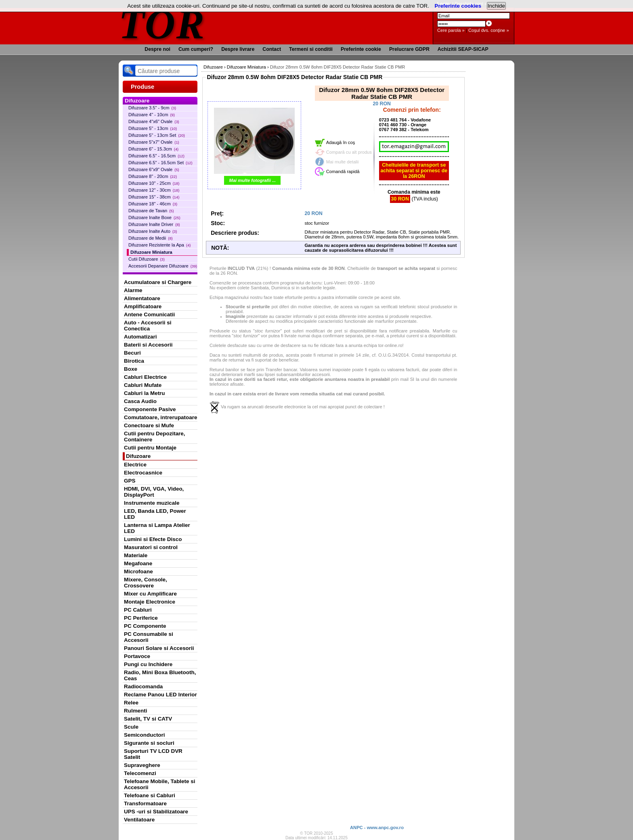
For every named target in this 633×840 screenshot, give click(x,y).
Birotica (134, 361)
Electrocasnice (143, 473)
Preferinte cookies (458, 6)
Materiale (136, 555)
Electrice (135, 465)
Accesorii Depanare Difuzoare (163, 266)
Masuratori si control (151, 547)
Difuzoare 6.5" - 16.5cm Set (160, 163)
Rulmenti (135, 711)
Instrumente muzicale (152, 503)
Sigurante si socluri (149, 743)
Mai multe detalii (343, 162)
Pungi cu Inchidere (148, 664)
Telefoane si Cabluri (150, 795)
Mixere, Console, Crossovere (146, 583)
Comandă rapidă (343, 171)
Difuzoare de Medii (151, 238)
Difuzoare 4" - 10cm (152, 115)
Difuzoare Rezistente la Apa (159, 245)
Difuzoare (138, 456)
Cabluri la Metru (145, 393)
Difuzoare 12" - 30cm (154, 190)
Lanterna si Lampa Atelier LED (157, 528)
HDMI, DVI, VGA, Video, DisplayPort (154, 492)
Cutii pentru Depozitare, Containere (155, 437)
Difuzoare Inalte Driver (154, 224)
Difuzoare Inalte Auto (153, 231)
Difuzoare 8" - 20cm (153, 176)
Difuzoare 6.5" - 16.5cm (156, 156)
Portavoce (137, 656)
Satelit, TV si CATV (148, 719)
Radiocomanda (143, 686)
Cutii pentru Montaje (150, 448)
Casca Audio (140, 401)
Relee (131, 703)
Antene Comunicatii (149, 314)
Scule (131, 727)
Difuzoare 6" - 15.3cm (153, 149)
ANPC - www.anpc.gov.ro (377, 827)
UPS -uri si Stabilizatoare (156, 812)
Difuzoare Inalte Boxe (154, 217)
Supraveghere (142, 765)
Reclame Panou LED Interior (160, 695)
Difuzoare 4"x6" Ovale (154, 121)
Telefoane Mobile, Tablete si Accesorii (159, 784)
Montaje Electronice (150, 602)
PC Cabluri (138, 610)
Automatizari (140, 337)
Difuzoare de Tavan (151, 211)
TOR (162, 24)
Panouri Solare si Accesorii (159, 648)
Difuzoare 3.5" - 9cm (152, 108)
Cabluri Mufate (143, 385)
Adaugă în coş (341, 142)
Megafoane (138, 563)
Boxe (131, 369)
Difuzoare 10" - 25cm (154, 183)
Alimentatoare (142, 298)
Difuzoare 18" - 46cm (153, 204)
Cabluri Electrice (145, 377)
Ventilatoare (139, 820)
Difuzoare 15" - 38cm (154, 197)
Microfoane (138, 571)
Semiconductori (145, 735)
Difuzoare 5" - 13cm (153, 128)
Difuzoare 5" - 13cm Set (157, 135)
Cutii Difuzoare (147, 259)
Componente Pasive (150, 409)
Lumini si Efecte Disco (153, 539)
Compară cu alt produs (349, 152)
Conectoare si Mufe (149, 425)
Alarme (133, 290)
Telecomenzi (140, 773)
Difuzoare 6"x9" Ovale (154, 169)
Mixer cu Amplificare (150, 594)
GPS (130, 481)
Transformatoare (145, 803)
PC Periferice (141, 618)
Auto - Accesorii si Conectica (148, 326)
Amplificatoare (143, 306)
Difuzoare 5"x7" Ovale (154, 142)
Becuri (132, 353)
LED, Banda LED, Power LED (155, 514)
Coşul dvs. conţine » (489, 30)
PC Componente (145, 626)
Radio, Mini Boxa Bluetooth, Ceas (160, 675)
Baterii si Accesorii (148, 345)
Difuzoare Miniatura (151, 252)
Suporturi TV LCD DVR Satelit (153, 754)
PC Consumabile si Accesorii (149, 637)
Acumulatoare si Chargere (158, 282)
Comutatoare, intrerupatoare (160, 417)
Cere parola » (451, 30)
